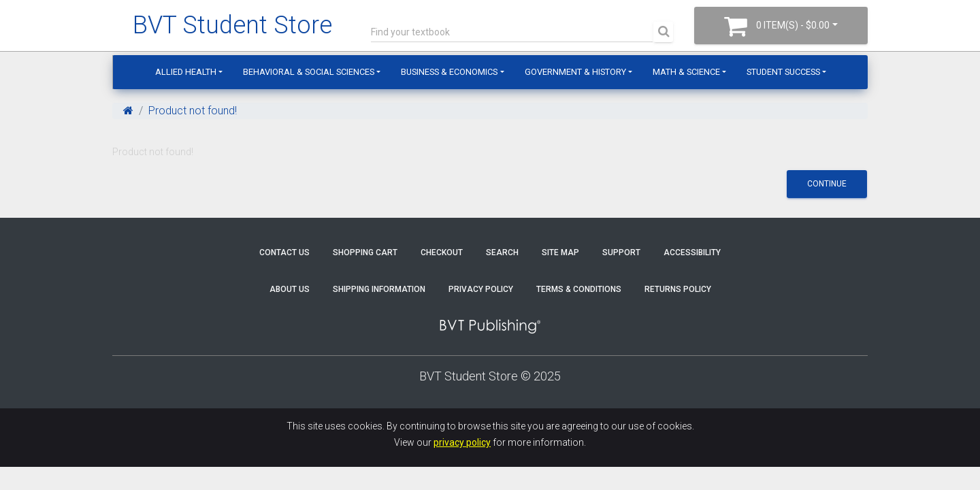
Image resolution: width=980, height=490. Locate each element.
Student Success (783, 72)
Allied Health (186, 72)
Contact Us (284, 252)
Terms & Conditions (579, 289)
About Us (290, 289)
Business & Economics (449, 72)
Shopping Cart (365, 252)
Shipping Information (379, 289)
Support (621, 252)
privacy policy (462, 442)
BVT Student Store (232, 25)
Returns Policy (678, 289)
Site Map (560, 252)
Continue (827, 184)
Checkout (442, 252)
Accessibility (692, 252)
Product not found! (193, 111)
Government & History (575, 72)
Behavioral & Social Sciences (309, 72)
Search (502, 252)
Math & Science (686, 72)
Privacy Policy (481, 289)
